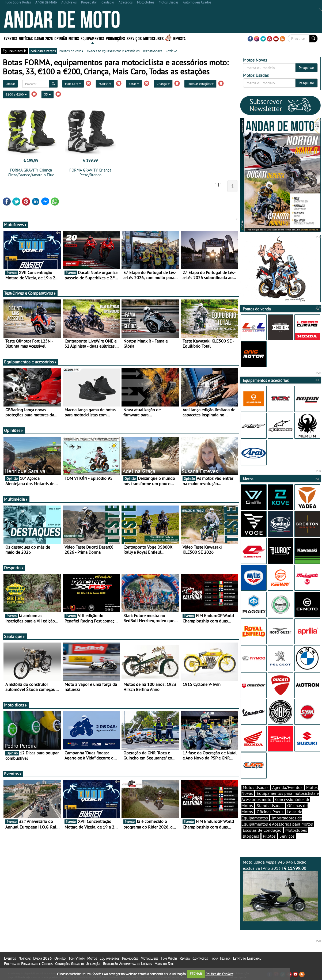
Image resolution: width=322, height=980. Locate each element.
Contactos (200, 958)
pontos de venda (71, 51)
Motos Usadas (256, 787)
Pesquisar (306, 68)
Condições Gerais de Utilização (78, 964)
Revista (179, 38)
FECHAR (196, 974)
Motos (74, 38)
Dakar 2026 (43, 38)
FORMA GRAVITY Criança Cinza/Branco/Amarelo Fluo (31, 172)
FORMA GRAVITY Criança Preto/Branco (90, 172)
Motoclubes (153, 38)
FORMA (105, 84)
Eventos (10, 38)
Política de (219, 974)
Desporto (14, 568)
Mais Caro (73, 84)
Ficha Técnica (220, 958)
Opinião (61, 38)
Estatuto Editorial (247, 958)
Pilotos (269, 836)
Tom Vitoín (76, 958)
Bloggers (251, 836)
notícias (171, 51)
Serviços (134, 38)
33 (48, 94)
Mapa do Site (164, 964)
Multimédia (16, 499)
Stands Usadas (270, 806)
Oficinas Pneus (270, 812)
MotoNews (16, 225)
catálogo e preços (43, 51)
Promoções (115, 38)
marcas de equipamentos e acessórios (113, 51)
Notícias (26, 38)
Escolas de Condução (262, 830)
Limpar (10, 84)
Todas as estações (200, 84)
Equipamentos (92, 38)
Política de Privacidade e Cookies (28, 964)
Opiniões (14, 430)
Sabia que (15, 636)
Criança (163, 84)
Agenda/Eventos (287, 787)
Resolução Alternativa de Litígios (127, 964)
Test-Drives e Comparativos (30, 293)
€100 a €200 (16, 94)
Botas (134, 84)
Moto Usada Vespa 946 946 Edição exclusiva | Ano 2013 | (280, 890)
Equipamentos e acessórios (31, 362)
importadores (153, 51)
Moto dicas (16, 705)
